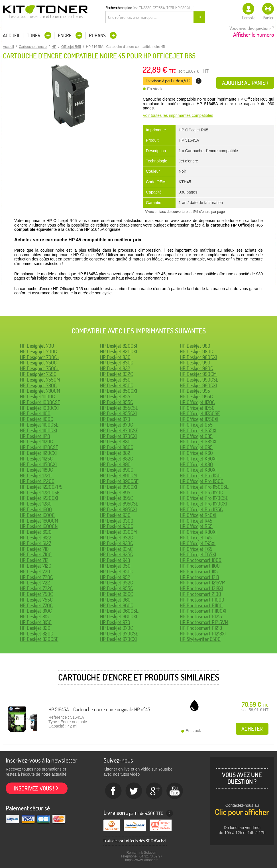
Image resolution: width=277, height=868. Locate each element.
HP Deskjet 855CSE (119, 408)
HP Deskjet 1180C (36, 470)
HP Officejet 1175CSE (200, 413)
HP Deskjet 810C (36, 611)
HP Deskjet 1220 (36, 475)
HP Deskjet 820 (35, 628)
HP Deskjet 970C (117, 628)
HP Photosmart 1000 (201, 560)
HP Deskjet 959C (117, 594)
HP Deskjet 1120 (35, 436)
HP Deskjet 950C (117, 571)
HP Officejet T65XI (198, 554)
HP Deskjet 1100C (37, 419)
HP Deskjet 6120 (36, 532)
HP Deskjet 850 (115, 380)
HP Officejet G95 (196, 447)
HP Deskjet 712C (36, 566)
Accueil (12, 36)
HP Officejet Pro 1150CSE (204, 487)
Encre (65, 35)
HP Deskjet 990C (196, 368)
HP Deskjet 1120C (36, 442)
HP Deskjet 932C (117, 538)
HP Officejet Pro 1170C (201, 493)
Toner (34, 35)
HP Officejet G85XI (198, 442)
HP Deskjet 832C (117, 374)
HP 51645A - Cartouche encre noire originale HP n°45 (99, 709)
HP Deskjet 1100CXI (38, 430)
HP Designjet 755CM (40, 380)
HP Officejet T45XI (198, 543)
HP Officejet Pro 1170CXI (203, 504)
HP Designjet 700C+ (40, 357)
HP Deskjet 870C (117, 425)
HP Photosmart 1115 (199, 571)
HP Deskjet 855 (115, 397)
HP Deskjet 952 (115, 577)
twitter (134, 791)
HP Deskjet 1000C (37, 397)
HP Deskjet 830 (115, 357)
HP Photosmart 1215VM (203, 583)
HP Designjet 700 (37, 346)
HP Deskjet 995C (196, 397)
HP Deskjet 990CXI (198, 385)
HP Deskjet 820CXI (119, 352)
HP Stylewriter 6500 (200, 639)
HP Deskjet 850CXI (119, 391)
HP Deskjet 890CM (118, 475)
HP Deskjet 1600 (36, 509)
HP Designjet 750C (38, 363)
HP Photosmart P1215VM (204, 622)
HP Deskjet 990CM (198, 374)
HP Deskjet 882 (115, 453)
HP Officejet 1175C (197, 408)
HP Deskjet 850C (117, 385)
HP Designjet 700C (38, 352)
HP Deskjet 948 (115, 560)
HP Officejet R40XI (198, 515)
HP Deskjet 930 (115, 515)
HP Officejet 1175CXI (199, 419)
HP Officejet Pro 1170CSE (204, 498)
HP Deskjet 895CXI (118, 509)
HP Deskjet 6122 (36, 538)
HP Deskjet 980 (195, 346)
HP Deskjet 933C (117, 543)
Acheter (252, 729)
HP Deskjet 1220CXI (39, 498)
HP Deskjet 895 (115, 493)
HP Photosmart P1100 (201, 605)
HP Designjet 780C (38, 385)
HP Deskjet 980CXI (198, 357)
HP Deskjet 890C (117, 470)
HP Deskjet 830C (117, 363)
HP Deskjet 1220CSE (40, 493)
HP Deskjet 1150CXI (38, 464)
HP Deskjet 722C (36, 588)
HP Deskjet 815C (36, 622)
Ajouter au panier (245, 83)
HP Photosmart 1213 (199, 577)
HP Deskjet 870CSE (119, 430)
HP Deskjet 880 (115, 442)
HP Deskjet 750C (36, 594)
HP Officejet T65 (196, 549)
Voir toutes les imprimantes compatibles (178, 115)
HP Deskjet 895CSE (119, 504)
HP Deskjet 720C (36, 577)
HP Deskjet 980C (196, 352)
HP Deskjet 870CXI (118, 436)
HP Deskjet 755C (36, 600)
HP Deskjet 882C (117, 459)
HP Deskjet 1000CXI (39, 408)
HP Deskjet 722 (35, 583)
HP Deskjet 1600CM (39, 521)
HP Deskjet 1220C (37, 481)
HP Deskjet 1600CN (39, 526)
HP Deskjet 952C (117, 583)
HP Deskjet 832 (115, 368)
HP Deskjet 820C (37, 634)
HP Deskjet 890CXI (119, 487)
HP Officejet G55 (196, 425)
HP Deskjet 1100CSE (39, 425)
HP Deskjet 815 (34, 617)
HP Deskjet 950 (115, 566)
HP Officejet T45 (196, 538)
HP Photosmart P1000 (202, 600)
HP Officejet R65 (196, 526)
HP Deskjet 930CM (118, 532)
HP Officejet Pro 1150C (202, 481)
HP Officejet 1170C (197, 402)
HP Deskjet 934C (116, 549)
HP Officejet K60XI (198, 459)
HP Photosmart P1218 (201, 628)
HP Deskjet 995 (195, 391)
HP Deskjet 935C (117, 554)
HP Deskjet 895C (117, 498)
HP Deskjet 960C (117, 605)
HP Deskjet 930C (117, 526)
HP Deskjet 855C (117, 402)
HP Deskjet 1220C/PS (41, 487)
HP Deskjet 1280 (36, 504)
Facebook (113, 791)
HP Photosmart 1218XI (201, 588)
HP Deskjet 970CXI (118, 639)
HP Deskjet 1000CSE (40, 402)
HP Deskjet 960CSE (119, 611)
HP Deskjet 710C (36, 554)
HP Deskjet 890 (115, 464)
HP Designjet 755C (38, 374)
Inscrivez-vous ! (34, 788)
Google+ (154, 791)
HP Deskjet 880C (117, 447)
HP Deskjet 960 (115, 600)
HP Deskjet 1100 (35, 413)
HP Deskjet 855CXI (118, 413)
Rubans (98, 35)
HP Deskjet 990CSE (199, 380)
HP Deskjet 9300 (117, 521)
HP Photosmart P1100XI (203, 611)
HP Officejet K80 (196, 464)
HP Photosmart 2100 (200, 594)
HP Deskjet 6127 (35, 543)
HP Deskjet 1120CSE (39, 447)
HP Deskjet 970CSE (119, 634)
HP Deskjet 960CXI (119, 617)
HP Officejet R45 (196, 521)
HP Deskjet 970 (115, 622)
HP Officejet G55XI (198, 430)
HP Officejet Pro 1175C (201, 509)
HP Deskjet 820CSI (119, 346)
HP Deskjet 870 (115, 419)
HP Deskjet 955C (117, 588)
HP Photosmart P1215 (201, 617)
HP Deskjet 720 (35, 571)
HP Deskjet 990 (195, 363)
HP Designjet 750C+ (39, 368)
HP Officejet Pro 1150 (200, 475)
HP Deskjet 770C (36, 605)
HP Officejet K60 (196, 453)
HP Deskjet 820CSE (39, 639)
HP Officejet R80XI (198, 532)
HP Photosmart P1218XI (203, 634)
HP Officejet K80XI (198, 470)
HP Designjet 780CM (40, 391)
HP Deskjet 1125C (36, 459)
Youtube (175, 791)
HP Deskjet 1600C (37, 515)
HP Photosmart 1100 (200, 566)
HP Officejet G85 (196, 436)
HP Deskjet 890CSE (119, 481)
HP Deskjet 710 (34, 549)
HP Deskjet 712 (34, 560)
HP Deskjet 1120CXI (38, 453)
